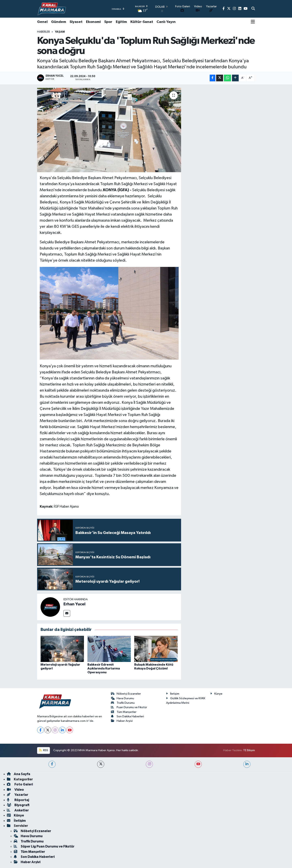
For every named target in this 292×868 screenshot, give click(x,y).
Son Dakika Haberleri (128, 716)
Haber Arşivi (122, 721)
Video (15, 790)
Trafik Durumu (123, 703)
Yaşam (60, 32)
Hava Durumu (123, 698)
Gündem (59, 22)
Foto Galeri (20, 784)
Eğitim (121, 22)
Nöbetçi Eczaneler (126, 694)
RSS (43, 750)
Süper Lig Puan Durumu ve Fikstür (44, 846)
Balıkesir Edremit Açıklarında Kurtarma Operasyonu (104, 668)
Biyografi (18, 805)
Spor (108, 22)
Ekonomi (93, 22)
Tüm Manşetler (124, 712)
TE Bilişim (249, 750)
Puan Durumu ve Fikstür (129, 707)
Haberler (43, 32)
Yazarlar (18, 795)
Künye (216, 694)
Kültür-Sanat (142, 22)
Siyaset (76, 22)
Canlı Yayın (166, 22)
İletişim (173, 694)
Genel (42, 22)
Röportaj (18, 800)
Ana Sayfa (19, 774)
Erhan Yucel (74, 604)
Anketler (18, 810)
